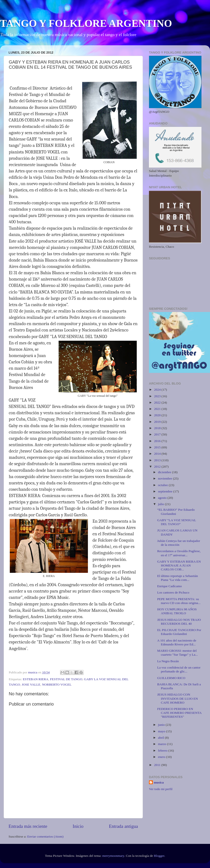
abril (161, 738)
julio (161, 504)
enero (162, 757)
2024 (158, 390)
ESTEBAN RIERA (36, 679)
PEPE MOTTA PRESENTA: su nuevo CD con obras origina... (179, 601)
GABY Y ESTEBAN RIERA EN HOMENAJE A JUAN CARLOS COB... (179, 565)
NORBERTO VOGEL (57, 684)
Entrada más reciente (28, 826)
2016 (158, 441)
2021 (158, 409)
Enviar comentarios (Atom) (45, 836)
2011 (158, 765)
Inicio (78, 826)
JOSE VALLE (31, 684)
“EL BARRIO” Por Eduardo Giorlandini (176, 512)
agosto (163, 498)
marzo (163, 744)
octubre (163, 485)
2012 (158, 467)
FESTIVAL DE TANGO (66, 679)
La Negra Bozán (168, 661)
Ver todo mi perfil (161, 789)
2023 (158, 396)
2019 (158, 422)
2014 (158, 454)
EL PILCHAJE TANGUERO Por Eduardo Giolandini (179, 632)
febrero (163, 750)
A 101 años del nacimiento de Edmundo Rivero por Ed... (177, 642)
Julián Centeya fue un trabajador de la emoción (179, 543)
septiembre (166, 491)
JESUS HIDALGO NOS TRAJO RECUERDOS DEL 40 (179, 622)
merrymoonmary (113, 856)
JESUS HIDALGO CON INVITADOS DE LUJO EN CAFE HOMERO (178, 698)
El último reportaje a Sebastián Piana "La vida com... (178, 578)
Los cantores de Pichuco (173, 592)
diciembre (165, 472)
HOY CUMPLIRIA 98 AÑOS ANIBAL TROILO (177, 611)
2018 (158, 428)
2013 (158, 460)
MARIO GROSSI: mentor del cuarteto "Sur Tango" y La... (178, 653)
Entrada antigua (123, 826)
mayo (162, 731)
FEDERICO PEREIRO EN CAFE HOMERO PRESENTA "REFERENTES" (179, 713)
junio (162, 725)
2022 (158, 402)
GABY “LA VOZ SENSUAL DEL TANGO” (177, 522)
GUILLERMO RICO (171, 678)
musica (159, 782)
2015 (158, 447)
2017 (158, 434)
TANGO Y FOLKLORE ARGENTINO (86, 23)
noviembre (165, 478)
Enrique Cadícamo (170, 586)
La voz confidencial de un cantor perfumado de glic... (179, 669)
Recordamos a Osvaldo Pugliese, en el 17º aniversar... (179, 553)
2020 (158, 415)
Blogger (159, 856)
